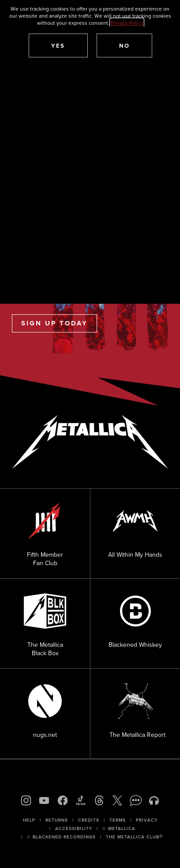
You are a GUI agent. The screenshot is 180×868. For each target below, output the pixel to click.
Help (29, 820)
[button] (58, 45)
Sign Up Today (54, 323)
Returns (57, 820)
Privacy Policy (127, 23)
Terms (118, 820)
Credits (89, 820)
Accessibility (74, 828)
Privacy (147, 820)
